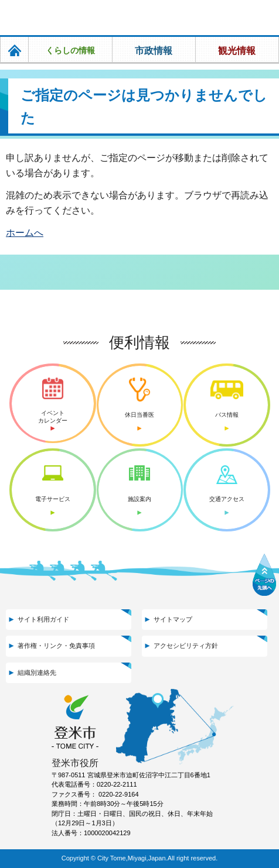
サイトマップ (173, 619)
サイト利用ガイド (43, 619)
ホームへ (25, 233)
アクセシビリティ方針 (186, 646)
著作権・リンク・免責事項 (56, 646)
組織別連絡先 (37, 673)
